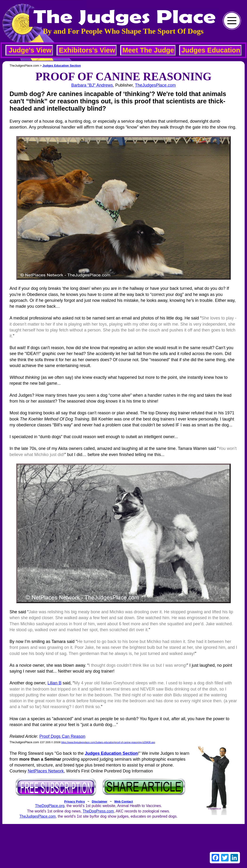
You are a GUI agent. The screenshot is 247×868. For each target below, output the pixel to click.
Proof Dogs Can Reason (62, 736)
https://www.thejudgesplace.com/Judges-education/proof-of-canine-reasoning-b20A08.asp (108, 742)
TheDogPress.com (98, 811)
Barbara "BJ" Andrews (92, 85)
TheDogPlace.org (50, 806)
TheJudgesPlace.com (155, 85)
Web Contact (124, 801)
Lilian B (55, 683)
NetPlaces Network (46, 771)
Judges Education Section (62, 66)
